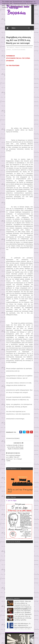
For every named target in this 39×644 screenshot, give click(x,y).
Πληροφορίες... (17, 7)
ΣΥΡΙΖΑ (8, 47)
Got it (26, 7)
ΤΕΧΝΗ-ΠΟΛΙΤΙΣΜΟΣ (18, 47)
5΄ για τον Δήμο (10, 471)
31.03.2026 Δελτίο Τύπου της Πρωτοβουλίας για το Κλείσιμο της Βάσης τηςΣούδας (23, 592)
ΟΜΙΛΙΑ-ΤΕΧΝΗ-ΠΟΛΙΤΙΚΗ (22, 44)
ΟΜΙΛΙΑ (11, 44)
